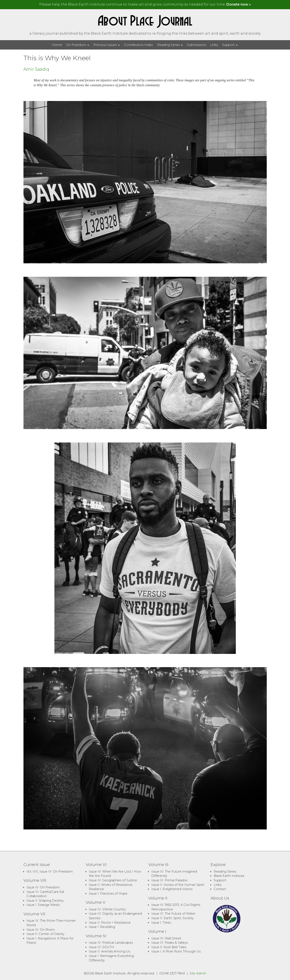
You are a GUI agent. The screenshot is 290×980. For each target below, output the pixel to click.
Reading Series (170, 45)
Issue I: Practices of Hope (108, 894)
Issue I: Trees (161, 923)
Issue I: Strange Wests (43, 905)
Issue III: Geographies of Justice (113, 880)
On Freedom (78, 45)
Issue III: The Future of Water (173, 914)
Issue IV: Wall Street (166, 938)
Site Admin (198, 973)
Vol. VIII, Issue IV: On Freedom (50, 872)
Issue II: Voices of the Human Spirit (178, 885)
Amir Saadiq (36, 69)
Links (214, 45)
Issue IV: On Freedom (43, 887)
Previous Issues (106, 45)
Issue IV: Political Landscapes (111, 943)
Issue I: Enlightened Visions (172, 889)
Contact (220, 889)
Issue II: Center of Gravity (45, 934)
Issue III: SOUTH (101, 947)
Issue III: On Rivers (41, 930)
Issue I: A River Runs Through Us (176, 951)
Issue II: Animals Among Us (109, 951)
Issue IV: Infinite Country (107, 909)
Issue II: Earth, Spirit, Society (173, 918)
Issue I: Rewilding (102, 927)
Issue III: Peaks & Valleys (170, 943)
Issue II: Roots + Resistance (110, 923)
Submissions (196, 45)
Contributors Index (138, 45)
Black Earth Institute (229, 876)
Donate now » (239, 4)
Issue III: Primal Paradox (169, 880)
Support (230, 45)
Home (57, 45)
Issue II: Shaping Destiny (45, 901)
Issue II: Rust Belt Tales (169, 947)
